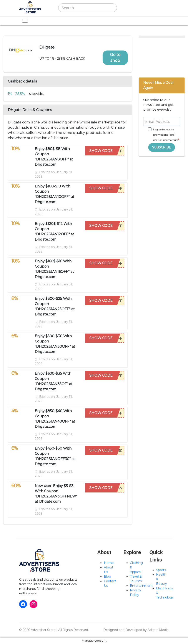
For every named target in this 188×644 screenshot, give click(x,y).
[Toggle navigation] (130, 8)
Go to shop (115, 58)
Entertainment (141, 586)
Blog (107, 577)
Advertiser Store (43, 630)
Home (109, 563)
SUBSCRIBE (162, 147)
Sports (161, 570)
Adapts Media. (158, 630)
